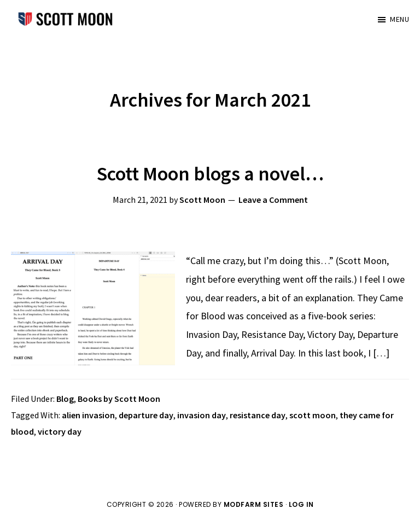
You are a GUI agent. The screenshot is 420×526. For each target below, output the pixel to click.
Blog (65, 399)
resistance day (258, 415)
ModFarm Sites (254, 504)
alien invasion (88, 415)
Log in (301, 504)
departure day (146, 415)
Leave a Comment (273, 200)
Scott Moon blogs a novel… (210, 174)
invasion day (202, 415)
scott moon (313, 415)
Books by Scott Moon (119, 399)
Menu (399, 19)
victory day (60, 431)
